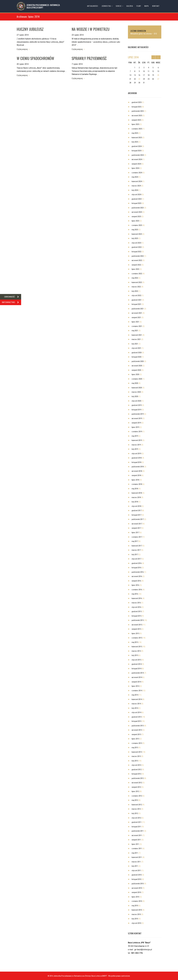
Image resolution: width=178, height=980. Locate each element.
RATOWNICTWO (11, 302)
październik (138, 111)
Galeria (130, 6)
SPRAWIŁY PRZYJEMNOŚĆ (89, 58)
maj (135, 133)
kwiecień (137, 138)
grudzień (137, 102)
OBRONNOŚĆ (13, 297)
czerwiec (137, 129)
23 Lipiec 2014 (78, 35)
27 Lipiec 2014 (23, 35)
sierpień (136, 120)
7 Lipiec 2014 (77, 64)
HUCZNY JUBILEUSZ (30, 29)
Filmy (139, 6)
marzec (136, 186)
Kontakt (156, 6)
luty (135, 142)
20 (158, 75)
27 (158, 79)
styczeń (136, 195)
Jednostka (106, 6)
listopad (136, 107)
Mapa (147, 6)
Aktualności (93, 6)
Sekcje (119, 6)
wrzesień (137, 116)
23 (139, 79)
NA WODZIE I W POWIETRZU (91, 29)
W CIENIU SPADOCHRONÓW (35, 58)
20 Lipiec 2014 (23, 64)
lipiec (133, 57)
